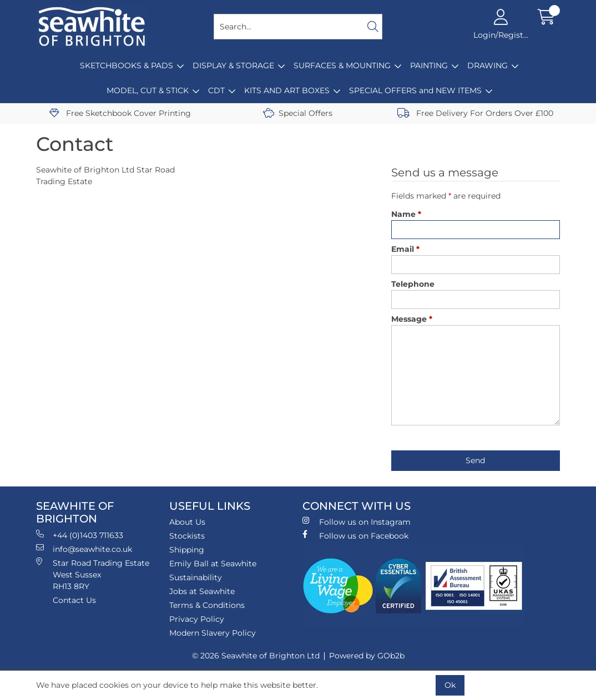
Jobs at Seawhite (202, 591)
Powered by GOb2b (367, 656)
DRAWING (488, 65)
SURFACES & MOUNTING (342, 65)
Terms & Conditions (207, 605)
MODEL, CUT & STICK (148, 90)
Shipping (187, 550)
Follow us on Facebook (355, 536)
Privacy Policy (197, 619)
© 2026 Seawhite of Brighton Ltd (256, 656)
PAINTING (429, 65)
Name (406, 214)
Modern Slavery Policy (213, 633)
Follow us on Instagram (357, 522)
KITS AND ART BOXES (287, 90)
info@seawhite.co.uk (84, 549)
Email (405, 249)
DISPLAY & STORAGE (233, 65)
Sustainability (196, 577)
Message (412, 319)
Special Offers (298, 113)
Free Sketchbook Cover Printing (120, 113)
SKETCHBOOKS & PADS (127, 65)
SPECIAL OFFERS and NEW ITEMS (415, 90)
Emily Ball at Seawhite (213, 564)
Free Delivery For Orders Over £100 (475, 113)
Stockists (187, 536)
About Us (187, 522)
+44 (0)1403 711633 (80, 535)
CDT (216, 90)
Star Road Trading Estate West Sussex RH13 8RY (93, 574)
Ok (450, 685)
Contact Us (74, 600)
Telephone (413, 284)
